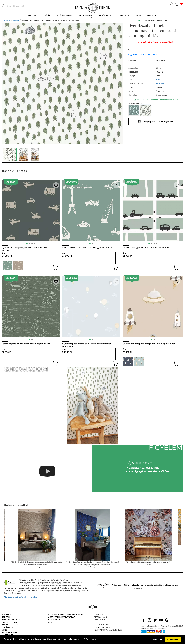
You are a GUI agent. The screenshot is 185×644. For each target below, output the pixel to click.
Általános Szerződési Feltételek (66, 615)
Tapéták (16, 20)
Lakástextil (8, 627)
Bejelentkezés (10, 633)
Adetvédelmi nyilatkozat (61, 617)
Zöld (158, 80)
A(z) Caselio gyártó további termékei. (20, 597)
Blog (5, 630)
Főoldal (7, 20)
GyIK (50, 622)
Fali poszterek (10, 622)
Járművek (160, 83)
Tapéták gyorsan (11, 620)
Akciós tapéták (10, 625)
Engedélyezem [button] (173, 639)
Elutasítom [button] (158, 639)
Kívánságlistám (56, 620)
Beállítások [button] (90, 639)
